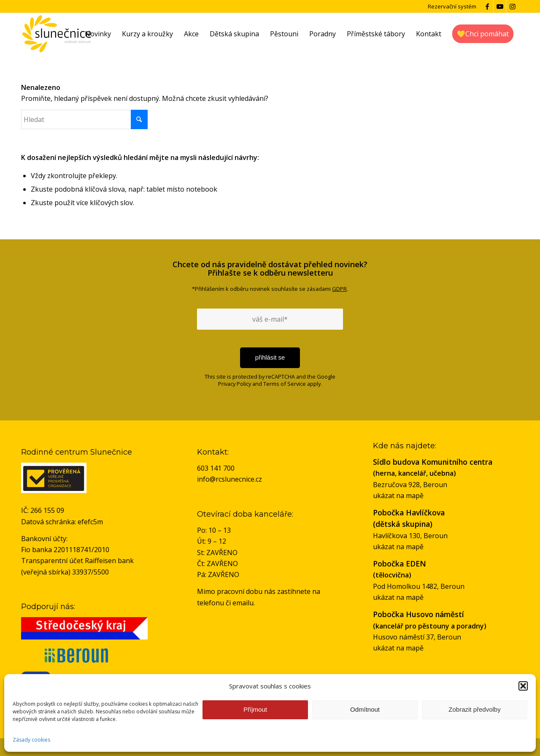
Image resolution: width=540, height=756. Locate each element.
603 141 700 (216, 468)
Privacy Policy (235, 384)
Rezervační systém (452, 6)
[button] (523, 686)
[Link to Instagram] (513, 6)
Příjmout (255, 709)
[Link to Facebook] (487, 6)
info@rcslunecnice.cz (229, 479)
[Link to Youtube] (500, 6)
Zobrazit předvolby (474, 709)
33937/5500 (90, 572)
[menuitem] (98, 34)
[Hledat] (84, 119)
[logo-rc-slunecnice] (56, 34)
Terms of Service (285, 384)
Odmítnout (365, 709)
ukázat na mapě (398, 496)
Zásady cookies (31, 740)
